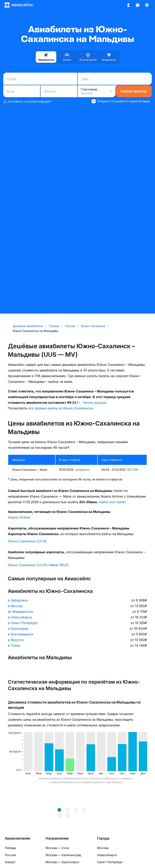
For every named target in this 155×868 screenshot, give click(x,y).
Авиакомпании (18, 838)
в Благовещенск (21, 634)
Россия (10, 855)
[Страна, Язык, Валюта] (147, 5)
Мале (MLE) (59, 565)
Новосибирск (107, 855)
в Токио (14, 645)
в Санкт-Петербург (23, 623)
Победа (10, 848)
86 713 (133, 470)
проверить (83, 470)
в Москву (15, 606)
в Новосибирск (20, 617)
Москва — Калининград (63, 855)
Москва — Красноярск (62, 862)
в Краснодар (18, 629)
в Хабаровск (18, 600)
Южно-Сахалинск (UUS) (27, 541)
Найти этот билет (112, 502)
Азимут (10, 862)
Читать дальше (95, 403)
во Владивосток (20, 612)
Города (103, 838)
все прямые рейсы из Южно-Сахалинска (61, 408)
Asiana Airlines (19, 517)
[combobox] (40, 79)
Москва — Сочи (57, 848)
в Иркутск (16, 640)
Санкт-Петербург (110, 862)
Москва (103, 848)
